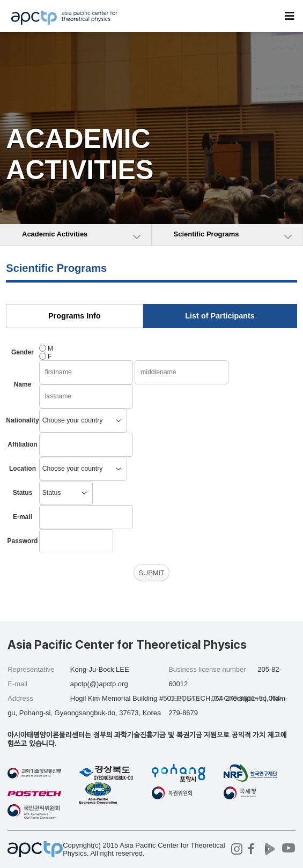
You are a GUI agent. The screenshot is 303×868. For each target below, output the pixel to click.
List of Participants (220, 316)
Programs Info (75, 316)
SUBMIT (151, 572)
